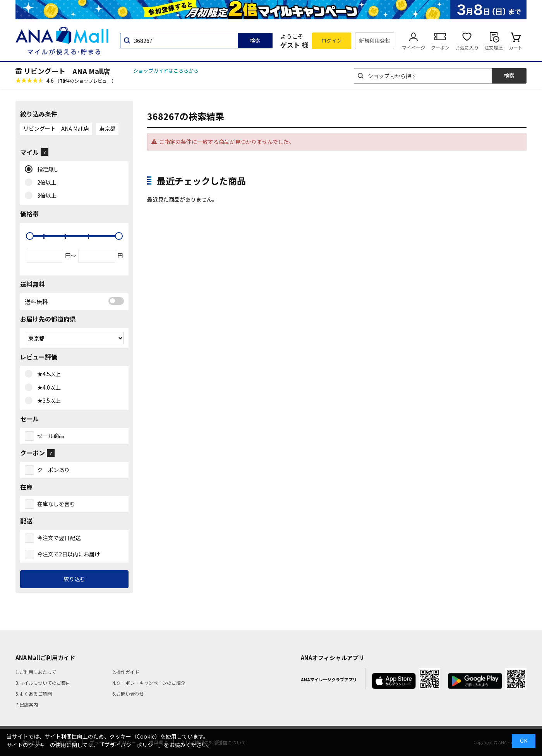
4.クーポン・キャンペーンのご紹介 (149, 683)
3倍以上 (45, 196)
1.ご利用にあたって (36, 672)
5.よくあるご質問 (34, 694)
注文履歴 (494, 47)
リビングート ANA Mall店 (67, 71)
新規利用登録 (375, 40)
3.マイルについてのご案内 (43, 683)
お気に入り (467, 47)
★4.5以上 (47, 374)
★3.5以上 (47, 401)
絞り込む (74, 579)
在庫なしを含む (56, 504)
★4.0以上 (47, 388)
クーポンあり (53, 470)
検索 (255, 41)
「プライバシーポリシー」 (131, 745)
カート (516, 47)
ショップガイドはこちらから (166, 71)
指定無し (46, 169)
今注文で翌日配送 (59, 538)
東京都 (107, 128)
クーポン (440, 47)
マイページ (413, 47)
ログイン (332, 40)
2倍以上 (45, 183)
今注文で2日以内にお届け (69, 554)
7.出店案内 (27, 704)
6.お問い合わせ (128, 694)
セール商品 (51, 436)
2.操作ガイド (126, 672)
